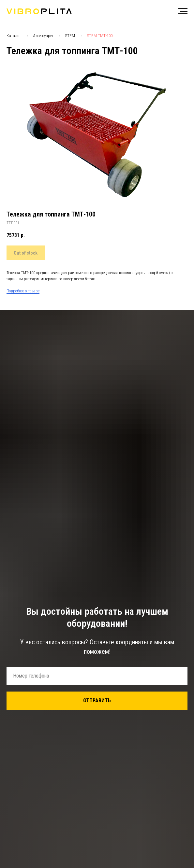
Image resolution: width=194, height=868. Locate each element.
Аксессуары (43, 36)
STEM (70, 36)
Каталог (14, 36)
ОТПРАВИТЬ (97, 700)
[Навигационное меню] (183, 11)
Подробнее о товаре (23, 291)
